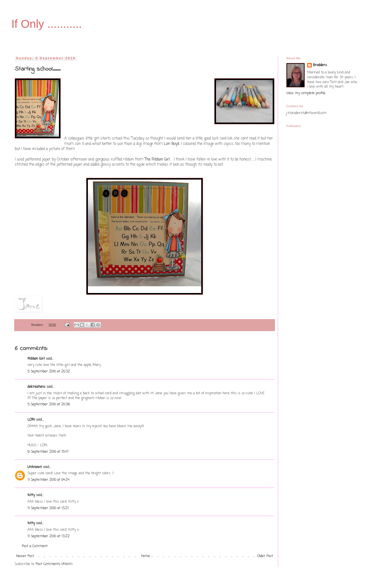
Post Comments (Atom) (54, 564)
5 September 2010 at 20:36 (49, 404)
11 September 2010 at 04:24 (48, 480)
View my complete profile (306, 93)
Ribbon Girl (36, 359)
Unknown (35, 467)
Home (146, 556)
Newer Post (25, 556)
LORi (31, 420)
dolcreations (36, 387)
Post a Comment (35, 546)
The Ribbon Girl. (158, 159)
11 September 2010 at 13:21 (48, 508)
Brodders (320, 65)
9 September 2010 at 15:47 (48, 452)
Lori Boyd (171, 144)
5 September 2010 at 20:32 (49, 372)
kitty (31, 495)
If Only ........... (47, 24)
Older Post (265, 556)
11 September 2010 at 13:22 (49, 536)
